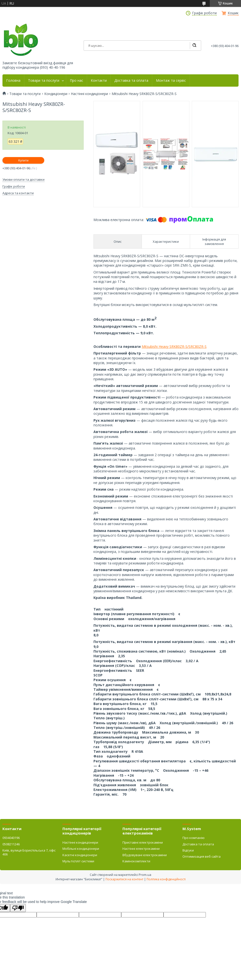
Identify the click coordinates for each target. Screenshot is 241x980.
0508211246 (11, 844)
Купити (23, 160)
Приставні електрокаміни (143, 842)
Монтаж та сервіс (171, 80)
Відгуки (188, 850)
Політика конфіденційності (166, 879)
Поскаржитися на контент (124, 879)
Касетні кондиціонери (80, 855)
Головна (13, 80)
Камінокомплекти (136, 861)
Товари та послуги (44, 80)
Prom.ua (145, 875)
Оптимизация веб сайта (202, 856)
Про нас (76, 80)
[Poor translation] (18, 908)
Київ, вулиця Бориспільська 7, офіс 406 (29, 852)
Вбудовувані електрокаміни (145, 855)
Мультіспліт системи (78, 861)
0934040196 (11, 838)
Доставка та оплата (131, 80)
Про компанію (194, 838)
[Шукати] (194, 46)
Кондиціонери (56, 94)
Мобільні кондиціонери (81, 849)
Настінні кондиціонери (89, 94)
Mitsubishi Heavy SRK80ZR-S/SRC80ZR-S (174, 346)
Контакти (99, 80)
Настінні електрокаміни (141, 849)
